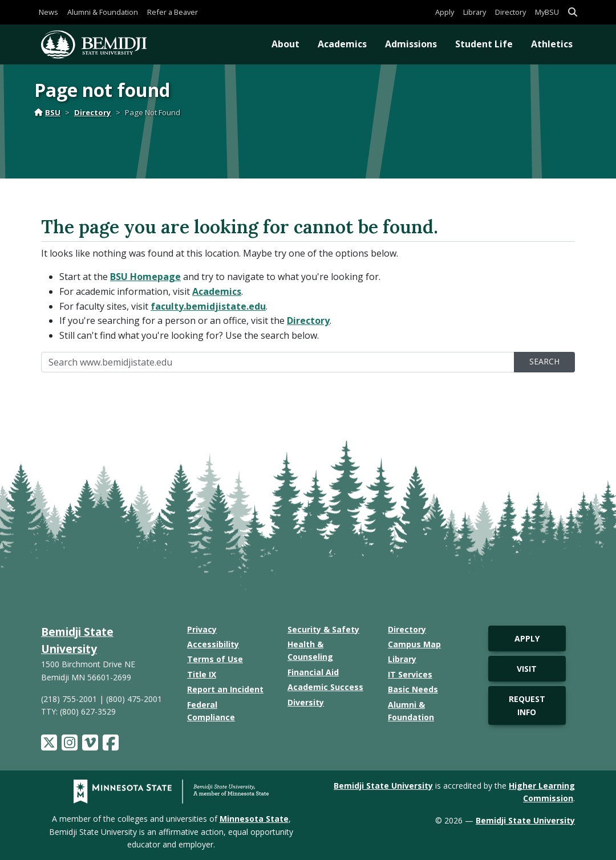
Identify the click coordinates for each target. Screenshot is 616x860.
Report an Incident (225, 689)
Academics (342, 44)
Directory (510, 12)
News (48, 12)
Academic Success (325, 687)
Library (475, 12)
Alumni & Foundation (103, 12)
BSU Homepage (145, 277)
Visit (527, 669)
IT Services (410, 674)
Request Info (527, 705)
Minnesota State (254, 819)
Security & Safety (323, 629)
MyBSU (547, 12)
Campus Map (414, 644)
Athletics (552, 44)
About (285, 44)
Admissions (411, 44)
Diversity (306, 702)
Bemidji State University (383, 786)
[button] (573, 12)
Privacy (202, 629)
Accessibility (213, 644)
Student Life (484, 44)
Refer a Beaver (173, 12)
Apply (445, 12)
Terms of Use (215, 659)
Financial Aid (313, 672)
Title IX (202, 674)
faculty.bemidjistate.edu (208, 306)
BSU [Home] (47, 112)
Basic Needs (413, 689)
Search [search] (544, 361)
